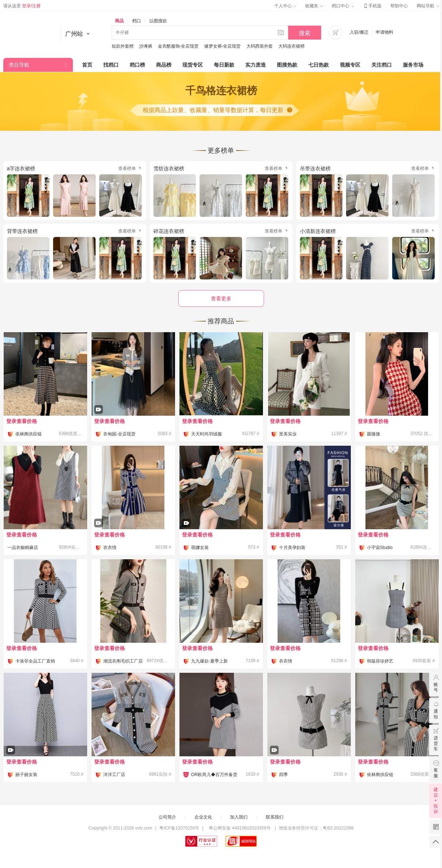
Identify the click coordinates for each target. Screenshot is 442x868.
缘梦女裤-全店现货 (223, 46)
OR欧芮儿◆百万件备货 (214, 775)
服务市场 (413, 65)
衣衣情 (110, 548)
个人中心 (285, 6)
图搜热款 (287, 65)
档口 (137, 21)
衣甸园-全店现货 (119, 434)
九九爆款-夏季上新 (209, 661)
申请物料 (385, 32)
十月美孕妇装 (292, 548)
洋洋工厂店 (114, 775)
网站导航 (428, 6)
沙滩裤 (146, 46)
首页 (87, 65)
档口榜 (137, 65)
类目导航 (19, 65)
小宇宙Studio (380, 548)
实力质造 (256, 65)
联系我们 (275, 817)
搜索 (305, 33)
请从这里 (22, 6)
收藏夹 (314, 6)
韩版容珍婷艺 (380, 661)
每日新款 (224, 65)
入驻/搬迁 (359, 32)
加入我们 (239, 817)
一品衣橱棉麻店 (23, 548)
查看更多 (221, 298)
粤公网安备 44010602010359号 (240, 828)
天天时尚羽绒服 (207, 434)
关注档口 (382, 65)
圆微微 (374, 434)
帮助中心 (399, 6)
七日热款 (319, 65)
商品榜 (164, 65)
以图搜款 (158, 21)
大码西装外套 (260, 46)
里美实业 (288, 434)
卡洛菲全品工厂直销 (35, 661)
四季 (283, 775)
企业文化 (203, 817)
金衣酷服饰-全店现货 (178, 46)
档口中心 (343, 6)
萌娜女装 (200, 548)
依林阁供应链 (29, 434)
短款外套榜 (123, 46)
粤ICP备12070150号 (179, 828)
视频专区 (350, 65)
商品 (119, 21)
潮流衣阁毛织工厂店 (123, 661)
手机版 (372, 6)
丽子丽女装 (26, 775)
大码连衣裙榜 (291, 46)
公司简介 (167, 817)
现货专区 (193, 65)
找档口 (111, 65)
